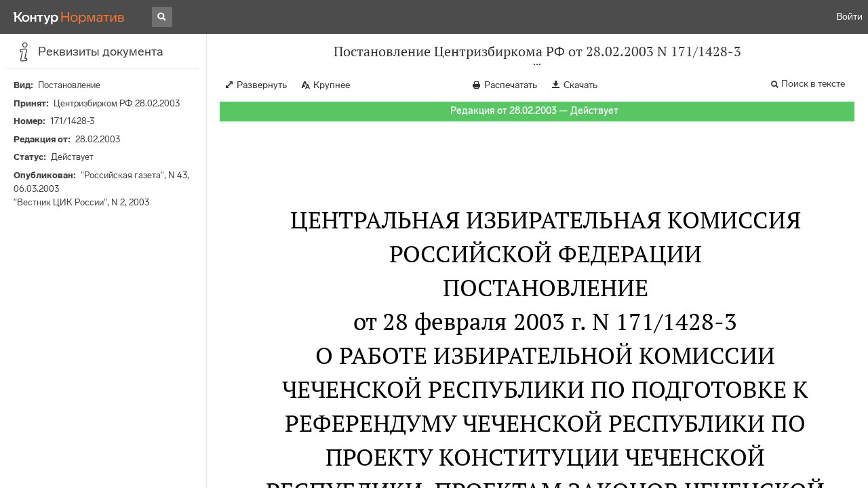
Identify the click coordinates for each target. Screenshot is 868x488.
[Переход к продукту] (69, 17)
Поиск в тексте (813, 84)
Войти (849, 17)
